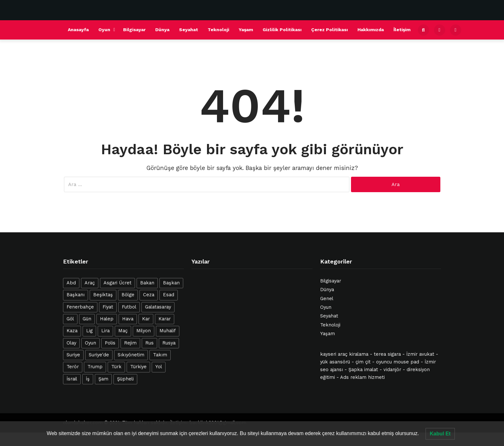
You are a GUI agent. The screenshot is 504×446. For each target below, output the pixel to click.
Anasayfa (78, 30)
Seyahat (189, 30)
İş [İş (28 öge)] (88, 379)
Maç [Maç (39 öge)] (123, 331)
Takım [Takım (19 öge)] (160, 355)
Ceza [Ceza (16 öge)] (149, 295)
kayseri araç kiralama (344, 354)
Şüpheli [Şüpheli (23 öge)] (125, 379)
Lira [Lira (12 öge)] (105, 331)
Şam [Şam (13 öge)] (103, 379)
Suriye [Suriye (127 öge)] (73, 355)
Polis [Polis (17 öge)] (110, 343)
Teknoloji (218, 30)
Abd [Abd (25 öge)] (71, 283)
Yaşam (246, 30)
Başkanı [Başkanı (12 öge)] (76, 295)
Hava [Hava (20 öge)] (128, 319)
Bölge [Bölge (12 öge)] (128, 295)
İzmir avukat (420, 354)
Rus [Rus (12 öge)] (149, 343)
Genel (327, 299)
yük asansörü (335, 362)
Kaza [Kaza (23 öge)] (72, 331)
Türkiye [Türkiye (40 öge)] (138, 367)
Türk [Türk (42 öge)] (116, 367)
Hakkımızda (371, 30)
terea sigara (387, 354)
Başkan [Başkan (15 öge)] (171, 283)
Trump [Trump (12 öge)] (95, 367)
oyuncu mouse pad (398, 362)
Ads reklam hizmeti (362, 377)
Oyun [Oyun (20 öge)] (90, 343)
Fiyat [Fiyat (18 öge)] (108, 307)
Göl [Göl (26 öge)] (70, 319)
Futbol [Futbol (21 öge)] (129, 307)
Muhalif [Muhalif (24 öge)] (168, 331)
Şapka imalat (363, 370)
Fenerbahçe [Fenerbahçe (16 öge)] (80, 307)
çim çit (363, 362)
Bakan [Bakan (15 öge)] (147, 283)
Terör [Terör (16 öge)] (73, 367)
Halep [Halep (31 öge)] (107, 319)
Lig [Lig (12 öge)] (89, 331)
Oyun (104, 30)
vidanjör (392, 370)
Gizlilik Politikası (282, 30)
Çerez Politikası (329, 30)
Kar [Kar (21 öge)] (146, 319)
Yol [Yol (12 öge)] (159, 367)
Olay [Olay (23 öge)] (71, 343)
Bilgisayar (134, 30)
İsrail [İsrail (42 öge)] (72, 379)
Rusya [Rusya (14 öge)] (169, 343)
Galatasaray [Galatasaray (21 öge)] (158, 307)
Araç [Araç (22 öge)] (90, 283)
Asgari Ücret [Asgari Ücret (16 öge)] (117, 283)
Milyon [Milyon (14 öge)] (144, 331)
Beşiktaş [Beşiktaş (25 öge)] (103, 295)
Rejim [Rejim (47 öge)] (130, 343)
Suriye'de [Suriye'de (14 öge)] (99, 355)
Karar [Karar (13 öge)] (165, 319)
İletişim (402, 30)
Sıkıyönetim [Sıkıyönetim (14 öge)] (131, 355)
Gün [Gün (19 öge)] (87, 319)
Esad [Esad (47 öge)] (169, 295)
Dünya (162, 30)
